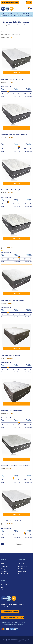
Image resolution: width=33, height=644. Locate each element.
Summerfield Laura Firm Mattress (10, 355)
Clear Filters (15, 38)
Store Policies (21, 569)
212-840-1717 (5, 607)
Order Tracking (22, 564)
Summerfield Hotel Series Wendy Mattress (13, 190)
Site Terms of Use (22, 566)
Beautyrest (4, 569)
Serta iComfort (5, 574)
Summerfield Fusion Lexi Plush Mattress (12, 410)
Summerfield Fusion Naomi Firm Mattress (13, 300)
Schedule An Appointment (10, 2)
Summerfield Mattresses (24, 25)
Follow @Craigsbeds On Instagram (13, 617)
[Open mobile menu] (31, 9)
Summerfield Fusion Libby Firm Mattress (12, 79)
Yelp (2, 590)
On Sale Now (5, 566)
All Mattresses (12, 25)
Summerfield (5, 571)
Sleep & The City (22, 571)
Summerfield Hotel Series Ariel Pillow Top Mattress (15, 245)
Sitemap (20, 574)
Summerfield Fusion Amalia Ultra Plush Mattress (14, 521)
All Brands (4, 564)
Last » (14, 544)
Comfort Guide (5, 585)
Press (3, 587)
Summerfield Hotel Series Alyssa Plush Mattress (14, 135)
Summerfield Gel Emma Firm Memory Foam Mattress (16, 466)
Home (4, 25)
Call (29, 2)
